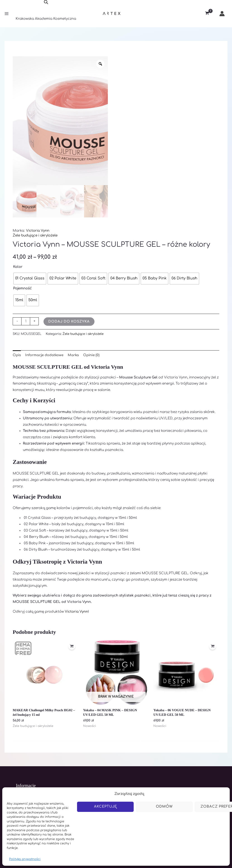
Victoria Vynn (38, 230)
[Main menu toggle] (6, 14)
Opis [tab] (17, 355)
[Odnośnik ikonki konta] (222, 14)
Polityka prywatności (25, 859)
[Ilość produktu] (26, 321)
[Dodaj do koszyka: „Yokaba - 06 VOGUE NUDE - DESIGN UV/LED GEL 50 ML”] (213, 646)
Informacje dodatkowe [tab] (45, 355)
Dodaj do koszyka (69, 321)
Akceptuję (105, 807)
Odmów (164, 807)
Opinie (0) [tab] (93, 355)
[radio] (30, 278)
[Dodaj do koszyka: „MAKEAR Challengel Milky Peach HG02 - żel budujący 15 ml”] (72, 646)
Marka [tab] (75, 355)
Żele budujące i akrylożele (35, 235)
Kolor (18, 267)
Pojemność (22, 288)
